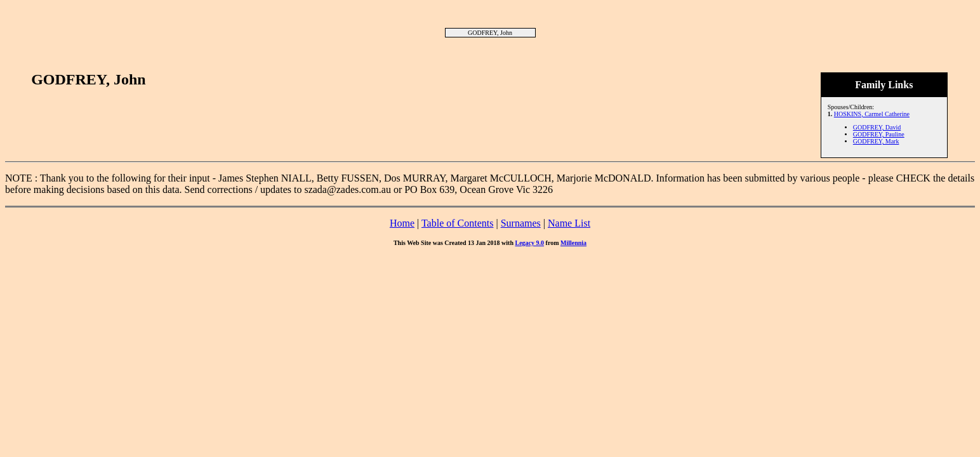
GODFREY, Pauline (879, 134)
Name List (569, 223)
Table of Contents (458, 223)
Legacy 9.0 (530, 243)
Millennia (573, 243)
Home (402, 223)
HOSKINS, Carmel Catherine (872, 114)
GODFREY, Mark (876, 141)
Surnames (521, 223)
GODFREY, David (877, 127)
